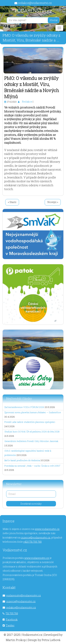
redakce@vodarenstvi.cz (35, 3)
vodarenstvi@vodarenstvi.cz (23, 595)
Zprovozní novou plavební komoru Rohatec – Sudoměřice (33, 412)
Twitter (10, 625)
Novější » (53, 202)
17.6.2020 (12, 102)
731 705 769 (12, 613)
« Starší (12, 202)
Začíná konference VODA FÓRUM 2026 (24, 407)
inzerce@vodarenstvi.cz (36, 538)
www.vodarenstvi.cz (47, 529)
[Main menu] (59, 28)
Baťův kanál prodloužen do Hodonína (22, 460)
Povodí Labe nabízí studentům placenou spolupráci (30, 422)
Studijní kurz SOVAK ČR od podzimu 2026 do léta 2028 (32, 432)
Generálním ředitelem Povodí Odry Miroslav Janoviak (31, 441)
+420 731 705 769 (32, 542)
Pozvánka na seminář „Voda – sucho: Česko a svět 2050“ (32, 466)
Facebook (12, 619)
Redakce (27, 102)
